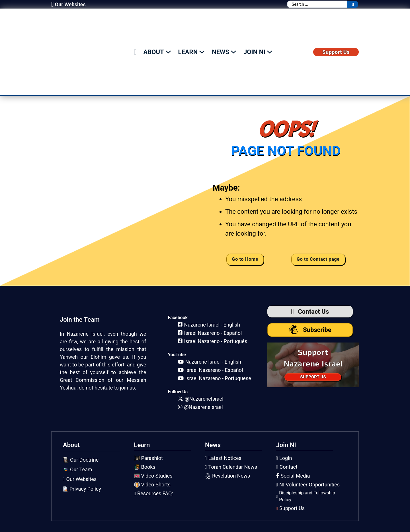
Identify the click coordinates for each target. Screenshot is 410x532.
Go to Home (245, 259)
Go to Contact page (318, 259)
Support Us (336, 51)
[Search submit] (353, 4)
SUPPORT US (313, 377)
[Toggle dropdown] (168, 51)
